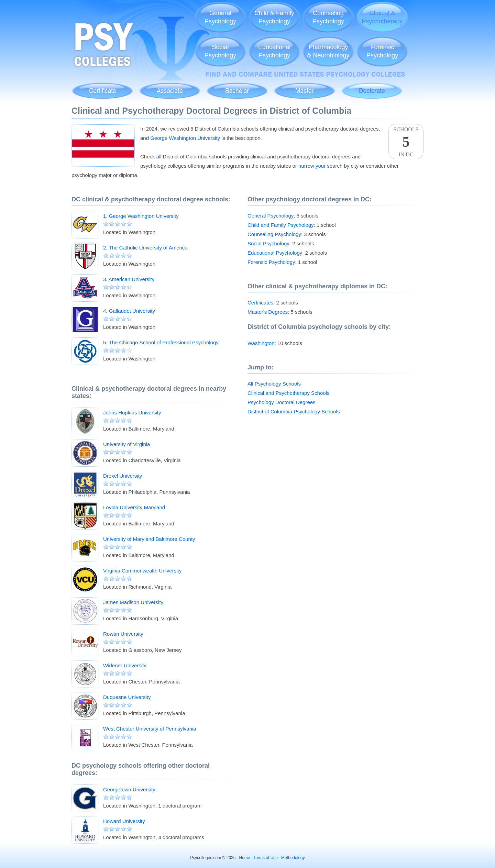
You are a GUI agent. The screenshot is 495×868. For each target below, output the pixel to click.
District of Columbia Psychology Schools (294, 411)
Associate (170, 87)
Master (304, 87)
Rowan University (123, 634)
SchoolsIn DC (406, 142)
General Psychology (271, 216)
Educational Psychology (275, 253)
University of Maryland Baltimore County (149, 539)
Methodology (293, 858)
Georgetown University (129, 789)
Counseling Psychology (274, 234)
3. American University (129, 279)
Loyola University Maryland (134, 507)
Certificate (102, 87)
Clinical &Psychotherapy (382, 17)
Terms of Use (266, 858)
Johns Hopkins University (132, 413)
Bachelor (237, 87)
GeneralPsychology (220, 17)
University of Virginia (126, 444)
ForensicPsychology (382, 51)
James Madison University (133, 602)
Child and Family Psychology (281, 225)
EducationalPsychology (274, 51)
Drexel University (123, 476)
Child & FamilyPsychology (274, 17)
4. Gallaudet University (129, 311)
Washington (261, 343)
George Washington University (185, 138)
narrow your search (320, 166)
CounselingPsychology (328, 17)
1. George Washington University (141, 216)
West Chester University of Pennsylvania (150, 729)
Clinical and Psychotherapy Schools (288, 393)
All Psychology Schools (274, 384)
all (159, 157)
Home (245, 858)
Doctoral (372, 87)
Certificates (260, 303)
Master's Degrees (268, 312)
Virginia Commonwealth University (142, 571)
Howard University (124, 821)
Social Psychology (268, 243)
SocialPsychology (220, 51)
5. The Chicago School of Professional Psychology (161, 342)
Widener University (125, 665)
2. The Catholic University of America (145, 248)
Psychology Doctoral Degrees (282, 402)
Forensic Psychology (271, 262)
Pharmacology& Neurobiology (328, 51)
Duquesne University (127, 697)
